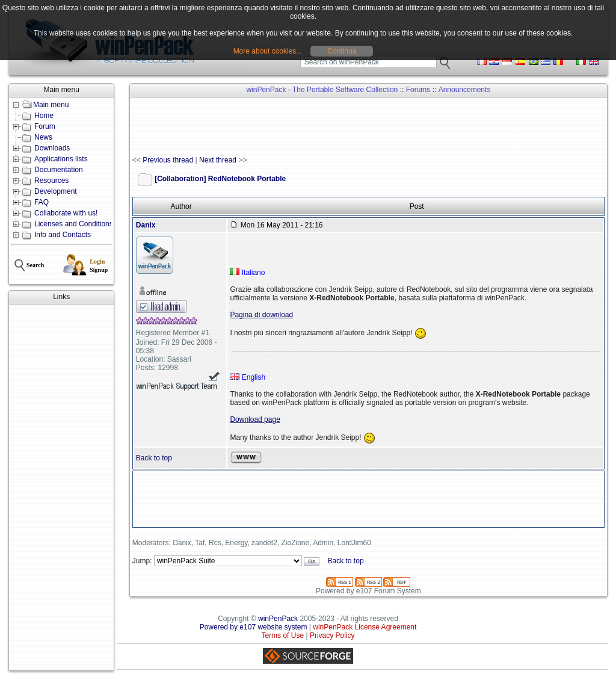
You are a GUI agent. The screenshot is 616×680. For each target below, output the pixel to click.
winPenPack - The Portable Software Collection (322, 90)
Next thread (218, 160)
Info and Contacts (63, 235)
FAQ (42, 202)
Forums (418, 90)
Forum (45, 126)
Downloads (52, 148)
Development (56, 191)
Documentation (59, 170)
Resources (51, 181)
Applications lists (61, 159)
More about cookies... (268, 51)
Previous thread (168, 160)
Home (44, 116)
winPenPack (278, 619)
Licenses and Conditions (74, 224)
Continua (342, 51)
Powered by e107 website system (254, 627)
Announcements (465, 90)
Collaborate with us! (66, 213)
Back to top (154, 458)
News (43, 137)
